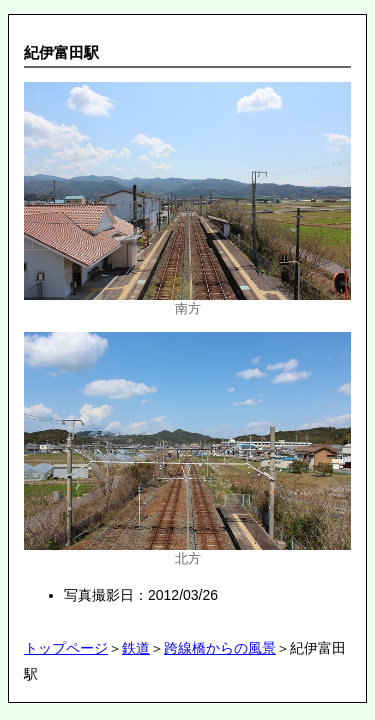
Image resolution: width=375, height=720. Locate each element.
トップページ (66, 648)
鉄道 (136, 648)
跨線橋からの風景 (220, 648)
